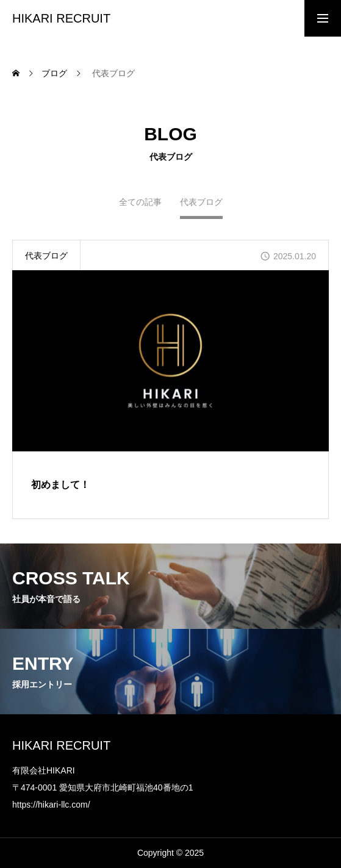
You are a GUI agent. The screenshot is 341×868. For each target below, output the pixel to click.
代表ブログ (46, 256)
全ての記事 (140, 205)
